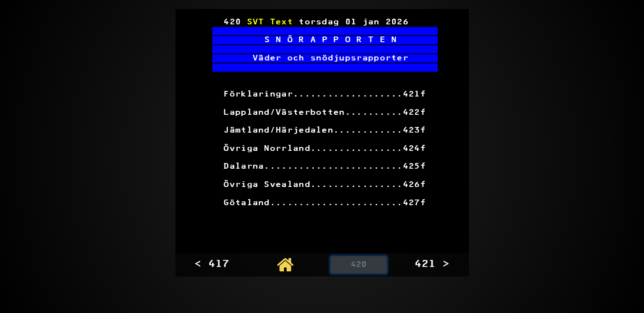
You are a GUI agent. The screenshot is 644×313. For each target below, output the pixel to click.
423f (414, 131)
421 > (432, 264)
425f (414, 167)
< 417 (212, 264)
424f (414, 149)
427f (414, 203)
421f (414, 95)
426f (414, 185)
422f (414, 113)
